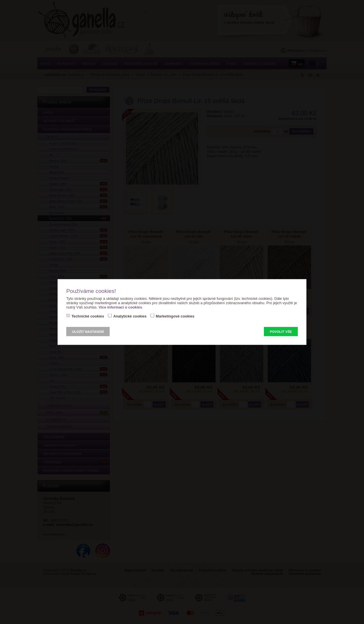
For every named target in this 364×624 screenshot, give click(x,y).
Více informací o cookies (120, 307)
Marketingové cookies (175, 316)
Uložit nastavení (88, 332)
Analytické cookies (130, 316)
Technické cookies (88, 316)
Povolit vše (281, 332)
